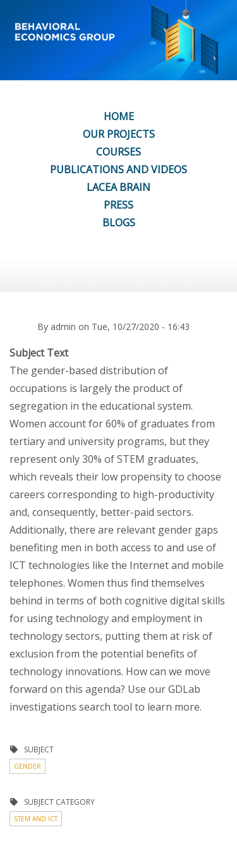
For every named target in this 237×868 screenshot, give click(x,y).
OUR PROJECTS (119, 134)
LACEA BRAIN (118, 187)
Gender (27, 766)
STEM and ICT (36, 819)
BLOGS (119, 223)
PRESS (118, 205)
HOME (119, 116)
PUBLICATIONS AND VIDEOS (118, 169)
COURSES (118, 152)
